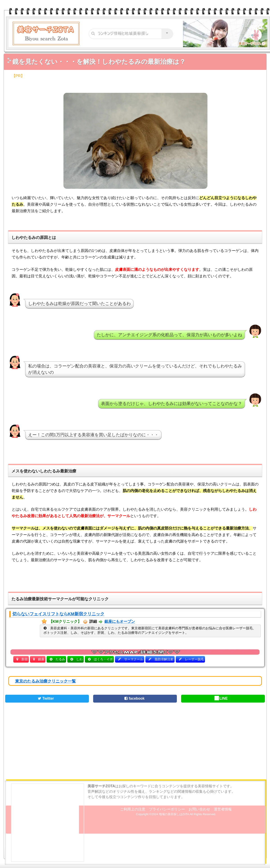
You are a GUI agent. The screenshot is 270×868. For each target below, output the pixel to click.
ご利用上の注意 (133, 809)
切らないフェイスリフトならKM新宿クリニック (58, 614)
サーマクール (134, 659)
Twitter (45, 698)
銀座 (41, 659)
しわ (79, 659)
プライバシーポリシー (167, 809)
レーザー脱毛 (194, 659)
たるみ (60, 659)
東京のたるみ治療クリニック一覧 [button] (45, 681)
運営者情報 (223, 809)
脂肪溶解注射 (164, 659)
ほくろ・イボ (103, 659)
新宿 (25, 659)
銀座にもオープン (120, 622)
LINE (221, 698)
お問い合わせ (199, 809)
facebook (134, 698)
